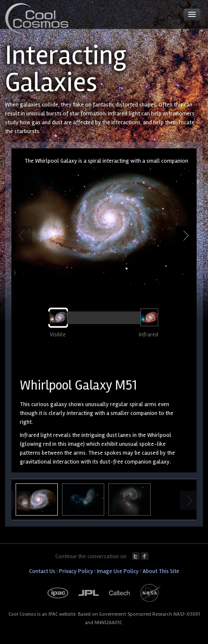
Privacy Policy (76, 571)
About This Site (161, 571)
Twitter (136, 556)
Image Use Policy (118, 571)
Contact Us (42, 571)
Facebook (145, 556)
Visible (58, 334)
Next (185, 236)
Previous (23, 236)
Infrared (149, 334)
